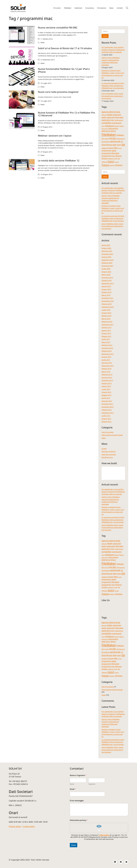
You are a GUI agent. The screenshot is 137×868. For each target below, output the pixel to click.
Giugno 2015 (106, 357)
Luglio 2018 (106, 310)
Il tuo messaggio (77, 801)
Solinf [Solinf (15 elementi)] (111, 161)
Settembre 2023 (108, 260)
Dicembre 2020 (107, 266)
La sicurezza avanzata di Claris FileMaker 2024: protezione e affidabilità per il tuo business (113, 86)
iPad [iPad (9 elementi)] (104, 145)
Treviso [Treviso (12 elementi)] (105, 165)
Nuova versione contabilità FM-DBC (58, 27)
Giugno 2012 (106, 419)
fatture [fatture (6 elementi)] (113, 131)
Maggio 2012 (106, 421)
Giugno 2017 (106, 333)
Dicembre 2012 (107, 404)
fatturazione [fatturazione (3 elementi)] (105, 129)
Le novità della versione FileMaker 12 (59, 160)
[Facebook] (121, 862)
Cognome (92, 784)
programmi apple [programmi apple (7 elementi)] (109, 150)
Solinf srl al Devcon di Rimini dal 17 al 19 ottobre (65, 48)
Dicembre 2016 (107, 348)
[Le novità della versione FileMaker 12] (22, 165)
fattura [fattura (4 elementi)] (121, 126)
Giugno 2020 (106, 272)
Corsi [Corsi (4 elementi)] (103, 126)
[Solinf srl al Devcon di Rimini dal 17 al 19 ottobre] (22, 56)
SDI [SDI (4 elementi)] (119, 159)
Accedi (104, 449)
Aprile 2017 (106, 339)
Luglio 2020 (106, 269)
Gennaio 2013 (107, 401)
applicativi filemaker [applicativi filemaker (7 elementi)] (115, 117)
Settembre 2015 (108, 354)
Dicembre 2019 (107, 278)
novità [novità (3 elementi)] (120, 148)
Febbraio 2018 (107, 322)
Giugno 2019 (106, 289)
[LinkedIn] (115, 862)
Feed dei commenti (109, 454)
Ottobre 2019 (107, 280)
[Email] (126, 862)
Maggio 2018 (106, 316)
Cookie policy (29, 826)
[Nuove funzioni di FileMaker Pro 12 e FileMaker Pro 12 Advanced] (22, 120)
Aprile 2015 (106, 360)
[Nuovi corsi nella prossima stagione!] (22, 100)
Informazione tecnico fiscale (112, 435)
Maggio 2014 (106, 369)
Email (73, 789)
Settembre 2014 (108, 366)
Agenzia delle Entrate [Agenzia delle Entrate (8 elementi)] (111, 112)
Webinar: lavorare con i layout (55, 136)
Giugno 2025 (106, 248)
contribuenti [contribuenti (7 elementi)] (116, 123)
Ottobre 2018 (107, 304)
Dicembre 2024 (107, 254)
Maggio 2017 (106, 336)
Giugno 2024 (106, 257)
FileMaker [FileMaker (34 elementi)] (109, 135)
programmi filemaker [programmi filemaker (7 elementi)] (110, 153)
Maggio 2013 (106, 395)
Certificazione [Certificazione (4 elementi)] (119, 120)
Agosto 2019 (106, 286)
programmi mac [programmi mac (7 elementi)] (108, 156)
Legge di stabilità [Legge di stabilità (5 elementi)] (108, 148)
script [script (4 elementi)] (115, 159)
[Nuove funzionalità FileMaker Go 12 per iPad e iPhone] (22, 77)
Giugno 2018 (106, 313)
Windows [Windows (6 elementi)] (119, 165)
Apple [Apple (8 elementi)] (110, 115)
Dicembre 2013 (107, 380)
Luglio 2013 (106, 389)
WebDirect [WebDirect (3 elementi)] (112, 165)
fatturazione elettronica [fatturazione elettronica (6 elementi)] (110, 130)
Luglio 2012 (106, 416)
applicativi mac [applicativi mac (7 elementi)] (108, 120)
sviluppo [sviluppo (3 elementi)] (117, 162)
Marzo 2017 (106, 342)
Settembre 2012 (108, 413)
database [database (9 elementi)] (109, 126)
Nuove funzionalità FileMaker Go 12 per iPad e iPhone (64, 70)
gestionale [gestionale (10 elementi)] (115, 141)
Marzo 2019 (106, 295)
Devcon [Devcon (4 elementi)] (117, 126)
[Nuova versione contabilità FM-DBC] (22, 35)
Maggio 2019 (106, 292)
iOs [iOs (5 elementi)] (122, 142)
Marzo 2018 (106, 319)
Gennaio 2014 (107, 377)
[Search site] (127, 8)
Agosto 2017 (106, 330)
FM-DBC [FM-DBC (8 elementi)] (113, 138)
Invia (74, 845)
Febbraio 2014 (107, 374)
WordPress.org (107, 457)
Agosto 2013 (106, 386)
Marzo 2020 (106, 275)
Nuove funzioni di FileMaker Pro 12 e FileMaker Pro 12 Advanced (66, 114)
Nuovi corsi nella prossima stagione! (58, 92)
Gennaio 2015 (107, 363)
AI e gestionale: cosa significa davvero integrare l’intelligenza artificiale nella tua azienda (113, 50)
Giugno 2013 (106, 392)
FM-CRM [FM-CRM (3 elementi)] (106, 139)
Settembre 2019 (108, 283)
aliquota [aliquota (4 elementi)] (104, 115)
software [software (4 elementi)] (104, 162)
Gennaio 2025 (107, 251)
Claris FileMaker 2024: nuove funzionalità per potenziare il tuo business (112, 96)
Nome (72, 784)
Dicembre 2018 (107, 298)
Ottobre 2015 (107, 351)
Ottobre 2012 (107, 410)
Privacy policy (15, 826)
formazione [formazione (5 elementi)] (106, 142)
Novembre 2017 (108, 325)
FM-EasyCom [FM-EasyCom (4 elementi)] (121, 139)
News (43, 42)
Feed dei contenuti (109, 451)
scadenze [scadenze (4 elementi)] (110, 159)
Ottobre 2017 (107, 327)
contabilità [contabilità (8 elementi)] (106, 123)
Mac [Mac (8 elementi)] (116, 148)
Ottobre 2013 (107, 383)
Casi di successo (108, 432)
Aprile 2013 (106, 398)
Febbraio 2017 (107, 345)
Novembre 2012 (108, 407)
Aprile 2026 (106, 245)
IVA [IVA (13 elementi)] (123, 145)
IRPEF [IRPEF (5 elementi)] (119, 145)
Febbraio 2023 (107, 263)
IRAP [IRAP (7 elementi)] (115, 145)
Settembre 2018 (108, 307)
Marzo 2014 (106, 372)
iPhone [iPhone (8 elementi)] (109, 145)
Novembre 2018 (108, 301)
